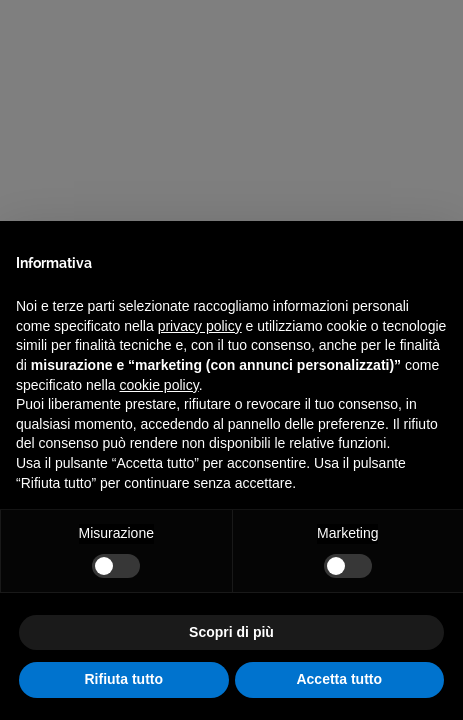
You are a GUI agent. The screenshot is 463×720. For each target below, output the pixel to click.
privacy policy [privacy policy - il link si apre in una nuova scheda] (200, 326)
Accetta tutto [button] (339, 679)
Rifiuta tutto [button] (123, 679)
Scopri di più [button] (231, 632)
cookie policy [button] (159, 385)
